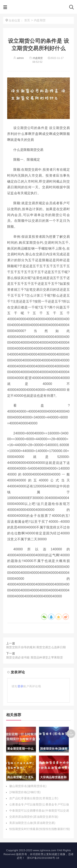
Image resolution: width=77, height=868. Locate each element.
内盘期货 (36, 58)
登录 (20, 686)
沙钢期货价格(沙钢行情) (25, 792)
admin (19, 58)
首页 (27, 20)
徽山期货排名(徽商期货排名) (28, 786)
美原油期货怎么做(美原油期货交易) (32, 823)
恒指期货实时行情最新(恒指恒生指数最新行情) (40, 829)
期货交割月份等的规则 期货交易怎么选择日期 (36, 647)
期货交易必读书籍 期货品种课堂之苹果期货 (34, 657)
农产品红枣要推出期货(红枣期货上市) (34, 798)
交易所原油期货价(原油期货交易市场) (34, 817)
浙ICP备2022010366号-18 (43, 858)
